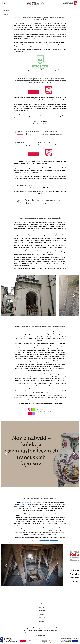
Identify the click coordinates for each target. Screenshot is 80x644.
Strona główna (6, 10)
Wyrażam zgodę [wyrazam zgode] (40, 636)
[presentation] (6, 296)
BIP (42, 597)
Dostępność (42, 618)
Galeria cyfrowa (42, 600)
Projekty (42, 622)
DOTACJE (42, 614)
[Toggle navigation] (4, 3)
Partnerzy (42, 607)
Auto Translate (75, 641)
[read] (16, 17)
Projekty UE (42, 611)
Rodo (42, 604)
